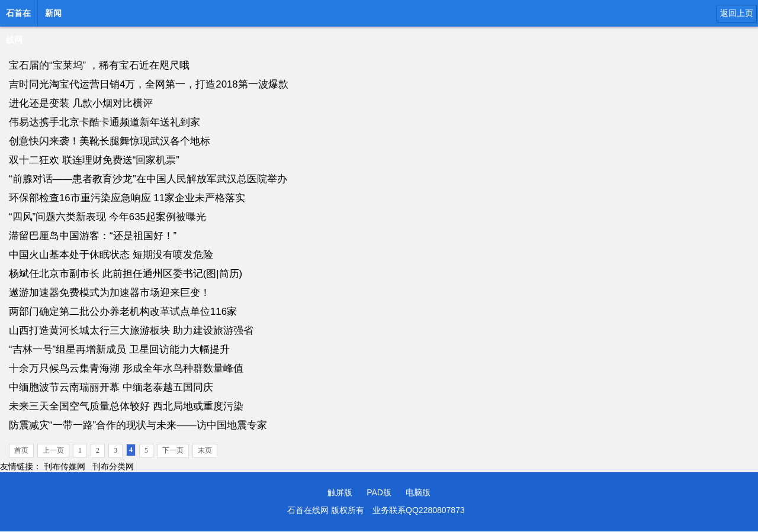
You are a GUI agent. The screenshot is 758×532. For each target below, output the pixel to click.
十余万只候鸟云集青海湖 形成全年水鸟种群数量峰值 (126, 368)
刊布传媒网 (65, 466)
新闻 (53, 13)
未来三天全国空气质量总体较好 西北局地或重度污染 (126, 406)
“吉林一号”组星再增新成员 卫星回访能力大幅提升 (119, 349)
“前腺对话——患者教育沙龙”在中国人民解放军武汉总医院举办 (148, 179)
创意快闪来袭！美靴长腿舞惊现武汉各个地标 (110, 141)
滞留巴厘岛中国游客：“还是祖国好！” (93, 236)
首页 (21, 450)
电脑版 (418, 492)
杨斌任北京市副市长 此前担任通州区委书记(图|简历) (126, 274)
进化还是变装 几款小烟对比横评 (81, 103)
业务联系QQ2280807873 (419, 510)
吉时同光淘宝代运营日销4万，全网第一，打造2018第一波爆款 (149, 84)
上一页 (53, 450)
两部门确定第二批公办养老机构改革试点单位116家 (123, 312)
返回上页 (737, 13)
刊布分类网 (113, 466)
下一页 (173, 450)
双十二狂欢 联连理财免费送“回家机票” (94, 160)
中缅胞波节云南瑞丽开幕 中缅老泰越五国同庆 (111, 387)
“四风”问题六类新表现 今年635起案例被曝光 (107, 217)
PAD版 (379, 492)
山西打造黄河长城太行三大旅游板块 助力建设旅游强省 (131, 331)
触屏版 (340, 492)
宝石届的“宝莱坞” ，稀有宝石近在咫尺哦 (99, 65)
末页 (205, 450)
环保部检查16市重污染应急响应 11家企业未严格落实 (127, 198)
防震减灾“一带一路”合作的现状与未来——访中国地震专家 (138, 425)
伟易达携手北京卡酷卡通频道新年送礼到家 (105, 122)
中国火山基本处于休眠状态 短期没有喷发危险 (111, 255)
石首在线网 (18, 17)
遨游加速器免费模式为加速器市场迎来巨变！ (110, 293)
